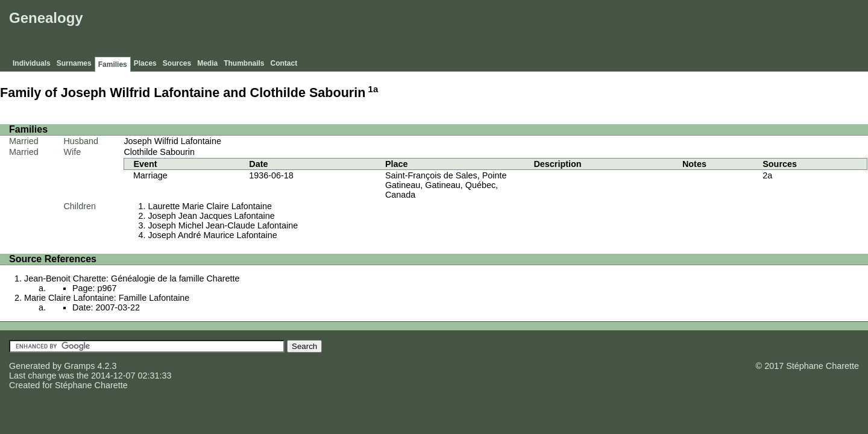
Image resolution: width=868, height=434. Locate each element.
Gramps (79, 366)
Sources (177, 63)
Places (145, 63)
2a (767, 175)
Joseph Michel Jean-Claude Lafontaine (223, 225)
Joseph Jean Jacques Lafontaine (211, 216)
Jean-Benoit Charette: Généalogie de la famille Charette (132, 278)
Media (207, 63)
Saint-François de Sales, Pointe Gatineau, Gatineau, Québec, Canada (446, 185)
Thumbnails (244, 63)
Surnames (74, 63)
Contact (284, 63)
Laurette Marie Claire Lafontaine (210, 206)
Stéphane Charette (91, 385)
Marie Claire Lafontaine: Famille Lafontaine (107, 298)
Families (113, 64)
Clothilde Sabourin (159, 152)
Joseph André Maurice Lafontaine (212, 235)
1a (373, 89)
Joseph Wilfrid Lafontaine (172, 141)
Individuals (32, 63)
